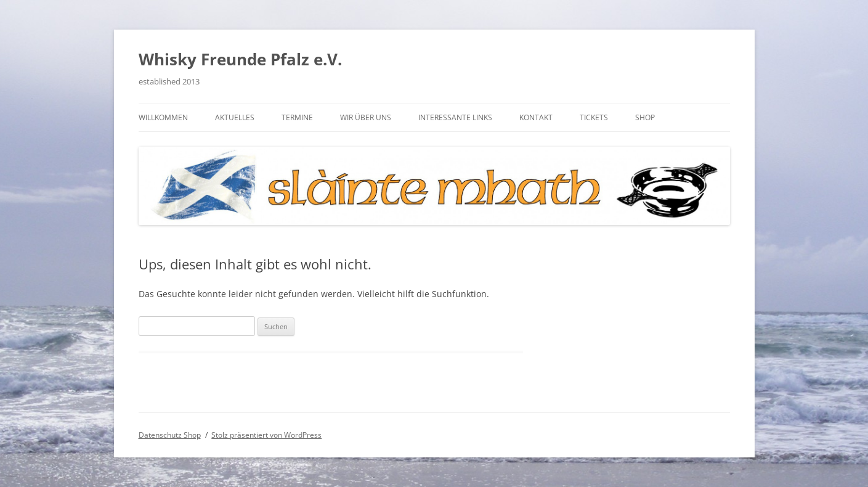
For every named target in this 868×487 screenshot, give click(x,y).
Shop (645, 117)
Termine (297, 117)
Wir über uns (366, 117)
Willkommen (163, 117)
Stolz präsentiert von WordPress (266, 435)
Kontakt (536, 117)
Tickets (594, 117)
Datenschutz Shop (170, 435)
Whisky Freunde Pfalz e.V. (240, 59)
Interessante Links (455, 117)
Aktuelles (235, 117)
